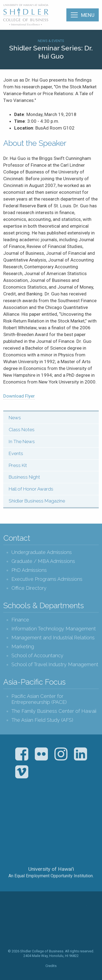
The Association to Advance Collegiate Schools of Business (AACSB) (29, 810)
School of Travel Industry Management (55, 664)
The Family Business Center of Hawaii (54, 711)
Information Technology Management (54, 629)
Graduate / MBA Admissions (43, 561)
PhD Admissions (29, 570)
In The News (22, 441)
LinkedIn (81, 754)
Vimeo (22, 772)
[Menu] (83, 15)
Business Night (24, 477)
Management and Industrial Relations (53, 638)
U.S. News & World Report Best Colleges (72, 810)
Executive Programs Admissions (47, 579)
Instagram (61, 754)
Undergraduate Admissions (42, 552)
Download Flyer (19, 396)
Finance (20, 620)
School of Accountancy (37, 655)
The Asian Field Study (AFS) (42, 720)
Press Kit (18, 465)
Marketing (23, 647)
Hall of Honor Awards (31, 489)
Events (16, 453)
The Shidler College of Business (26, 15)
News (15, 418)
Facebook (22, 754)
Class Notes (22, 430)
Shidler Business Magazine (37, 501)
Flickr (41, 754)
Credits (51, 966)
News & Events (51, 41)
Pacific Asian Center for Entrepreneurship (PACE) (39, 699)
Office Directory (29, 588)
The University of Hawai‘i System (51, 851)
